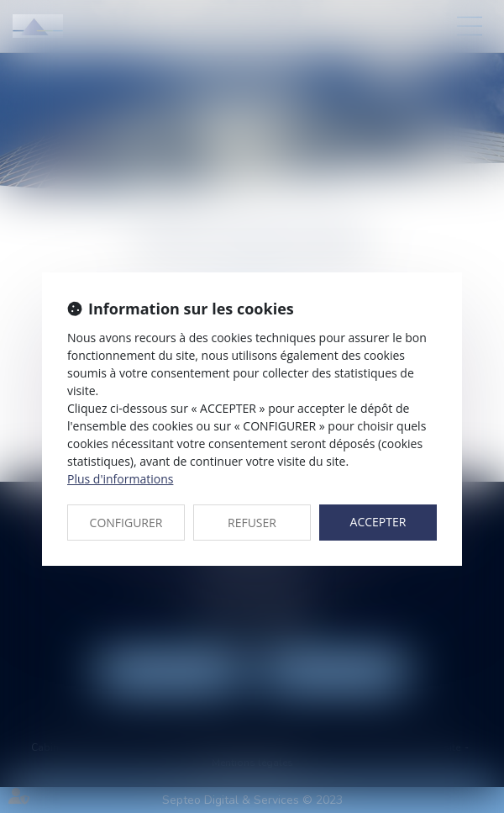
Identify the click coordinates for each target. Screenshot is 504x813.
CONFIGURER (126, 523)
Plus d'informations (120, 479)
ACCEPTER (378, 522)
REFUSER (252, 523)
